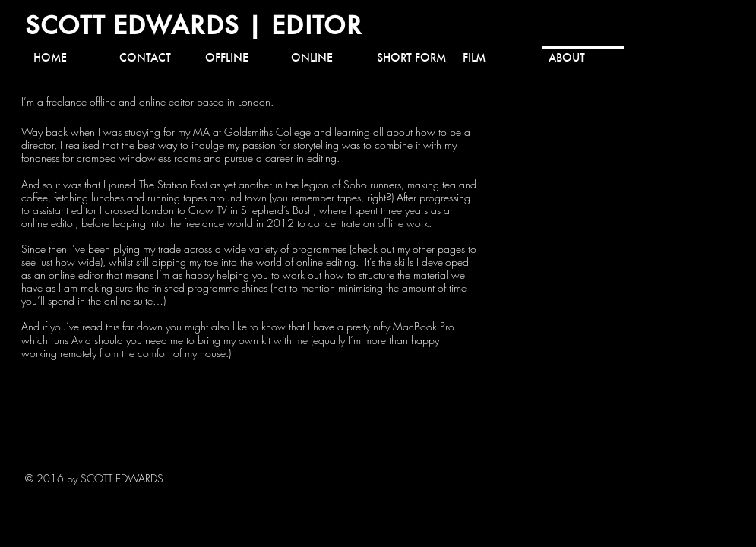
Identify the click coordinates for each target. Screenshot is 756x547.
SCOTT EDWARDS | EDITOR (194, 25)
